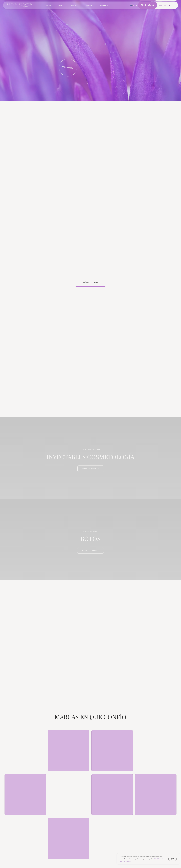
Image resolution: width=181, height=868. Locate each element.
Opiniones (89, 5)
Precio (74, 5)
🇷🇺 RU (133, 5)
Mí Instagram (91, 283)
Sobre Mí (48, 5)
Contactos (105, 5)
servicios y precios (91, 469)
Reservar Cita (68, 67)
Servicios (61, 5)
